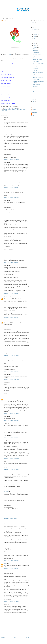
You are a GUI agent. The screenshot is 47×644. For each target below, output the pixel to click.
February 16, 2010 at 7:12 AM (11, 512)
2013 (33, 22)
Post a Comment (4, 617)
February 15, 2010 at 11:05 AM (12, 204)
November (36, 31)
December (36, 29)
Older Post (27, 638)
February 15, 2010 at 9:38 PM (11, 470)
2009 (33, 96)
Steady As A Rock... (37, 54)
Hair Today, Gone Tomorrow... (39, 78)
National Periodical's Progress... (39, 49)
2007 (33, 100)
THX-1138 (33, 114)
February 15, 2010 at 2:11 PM (11, 349)
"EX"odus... (35, 70)
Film (10, 110)
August (35, 36)
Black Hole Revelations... (38, 72)
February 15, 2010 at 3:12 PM (11, 379)
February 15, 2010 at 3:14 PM (11, 395)
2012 (33, 24)
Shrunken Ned (34, 112)
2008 (33, 98)
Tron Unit (33, 116)
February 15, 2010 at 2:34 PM (11, 371)
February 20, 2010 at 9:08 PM (11, 601)
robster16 (5, 133)
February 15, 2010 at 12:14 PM (12, 294)
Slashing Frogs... (36, 79)
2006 (33, 102)
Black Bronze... (36, 58)
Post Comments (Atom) (10, 640)
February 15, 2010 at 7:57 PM (11, 458)
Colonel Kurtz (34, 108)
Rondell (5, 257)
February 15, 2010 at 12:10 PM (12, 262)
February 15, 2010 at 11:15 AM (12, 214)
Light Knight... (36, 74)
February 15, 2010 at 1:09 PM (11, 318)
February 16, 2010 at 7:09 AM (11, 502)
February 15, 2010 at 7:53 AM (11, 151)
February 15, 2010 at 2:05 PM (11, 326)
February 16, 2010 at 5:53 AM (11, 488)
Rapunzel (10, 54)
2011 (33, 26)
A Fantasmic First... (37, 86)
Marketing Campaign (16, 110)
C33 (5, 398)
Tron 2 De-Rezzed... (37, 52)
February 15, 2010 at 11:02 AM (12, 197)
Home (15, 638)
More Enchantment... (37, 84)
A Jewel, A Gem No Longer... (39, 63)
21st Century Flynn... (37, 90)
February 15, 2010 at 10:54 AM (12, 188)
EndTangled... (36, 51)
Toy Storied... (36, 69)
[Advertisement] (11, 627)
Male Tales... (36, 67)
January (35, 94)
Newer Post (3, 638)
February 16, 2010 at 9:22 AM (11, 519)
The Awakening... (36, 61)
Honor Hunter (34, 111)
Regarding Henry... (37, 56)
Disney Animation (6, 53)
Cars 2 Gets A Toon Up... (38, 65)
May (35, 42)
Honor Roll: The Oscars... (38, 88)
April (35, 44)
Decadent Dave (34, 109)
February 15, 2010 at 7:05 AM (11, 130)
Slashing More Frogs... (37, 76)
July (34, 38)
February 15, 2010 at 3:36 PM (11, 413)
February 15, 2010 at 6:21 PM (11, 437)
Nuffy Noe (6, 321)
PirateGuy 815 (6, 297)
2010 (33, 28)
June (35, 40)
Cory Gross (6, 491)
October (35, 33)
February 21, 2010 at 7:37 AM (11, 614)
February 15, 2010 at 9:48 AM (11, 159)
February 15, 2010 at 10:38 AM (12, 175)
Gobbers (5, 563)
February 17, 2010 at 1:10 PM (11, 560)
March (35, 45)
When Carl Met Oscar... (38, 92)
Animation (6, 110)
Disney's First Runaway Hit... (39, 60)
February (35, 47)
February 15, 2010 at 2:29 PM (11, 356)
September (36, 35)
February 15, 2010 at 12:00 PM (12, 254)
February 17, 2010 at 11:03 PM (12, 569)
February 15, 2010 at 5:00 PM (11, 420)
